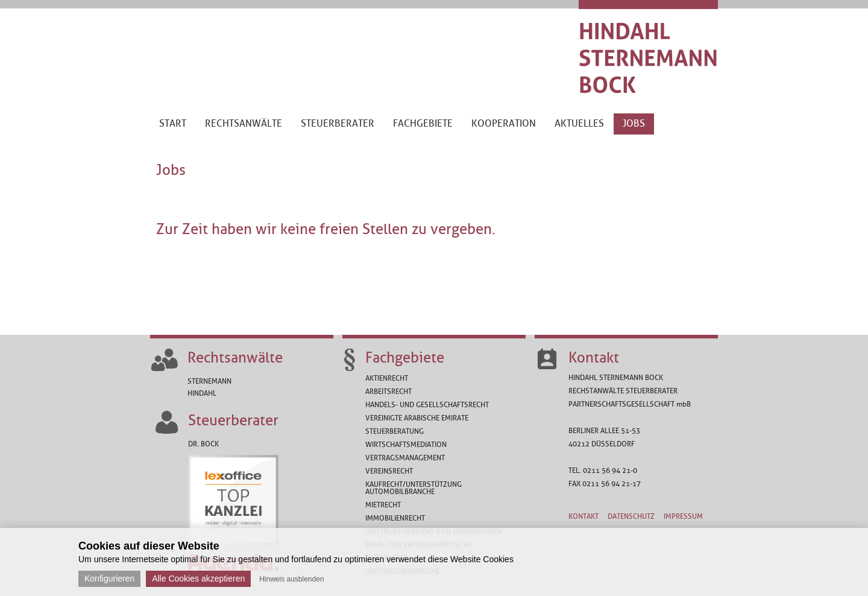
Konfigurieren (109, 579)
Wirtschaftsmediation (406, 445)
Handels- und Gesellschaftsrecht (427, 405)
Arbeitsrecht (388, 392)
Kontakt (594, 358)
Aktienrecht (387, 378)
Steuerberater (233, 420)
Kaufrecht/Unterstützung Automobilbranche (414, 488)
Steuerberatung (395, 431)
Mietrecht (383, 505)
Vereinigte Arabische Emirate (417, 418)
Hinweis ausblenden (291, 579)
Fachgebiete (405, 358)
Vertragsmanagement (405, 458)
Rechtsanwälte (235, 358)
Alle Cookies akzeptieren (198, 579)
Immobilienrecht (395, 518)
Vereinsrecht (389, 471)
